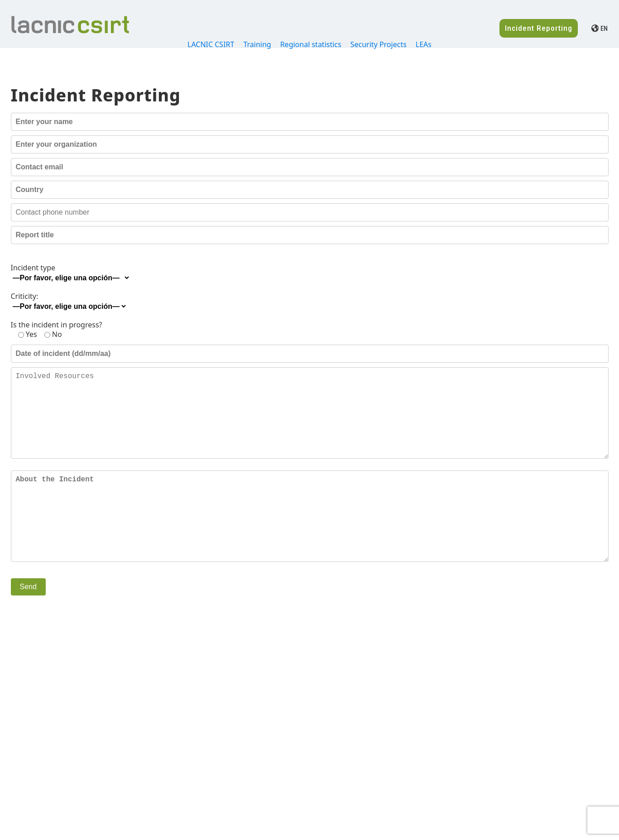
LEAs (424, 44)
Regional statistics (311, 44)
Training (257, 44)
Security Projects (379, 44)
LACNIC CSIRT (211, 44)
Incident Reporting (539, 28)
